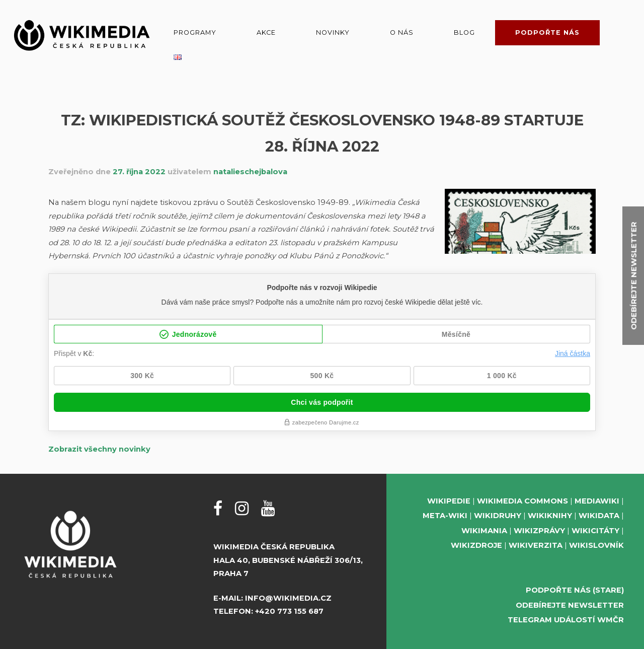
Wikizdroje (476, 545)
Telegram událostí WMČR (566, 620)
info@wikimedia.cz (288, 598)
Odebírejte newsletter (570, 605)
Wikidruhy (498, 516)
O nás (402, 32)
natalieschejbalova (250, 172)
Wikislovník (596, 545)
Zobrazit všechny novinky (99, 449)
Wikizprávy (539, 531)
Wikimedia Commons (522, 501)
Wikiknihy (550, 516)
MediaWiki (597, 501)
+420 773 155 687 (289, 611)
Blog (464, 32)
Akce (266, 32)
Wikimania (484, 531)
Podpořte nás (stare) (575, 590)
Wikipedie (449, 501)
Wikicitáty (595, 531)
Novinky (333, 32)
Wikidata (599, 516)
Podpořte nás (547, 32)
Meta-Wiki (445, 516)
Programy (195, 32)
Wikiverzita (536, 545)
